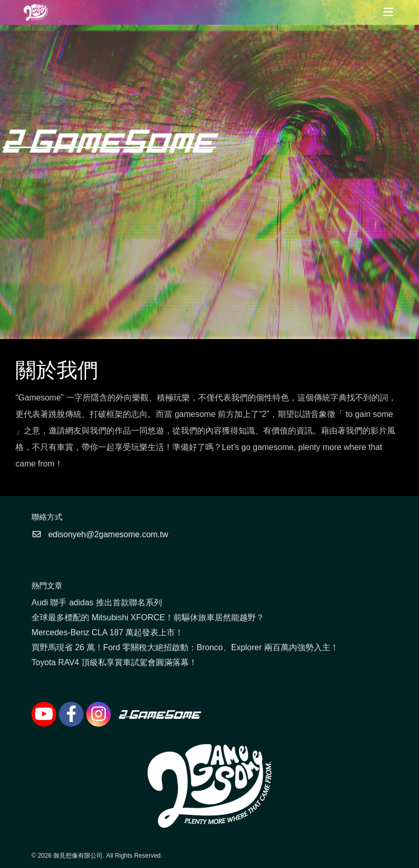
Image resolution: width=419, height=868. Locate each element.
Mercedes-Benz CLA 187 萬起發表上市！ (107, 632)
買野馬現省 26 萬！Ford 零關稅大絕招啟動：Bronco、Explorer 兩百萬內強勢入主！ (185, 647)
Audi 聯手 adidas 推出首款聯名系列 (97, 602)
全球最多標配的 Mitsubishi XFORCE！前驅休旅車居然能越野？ (148, 617)
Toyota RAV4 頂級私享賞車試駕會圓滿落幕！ (114, 662)
